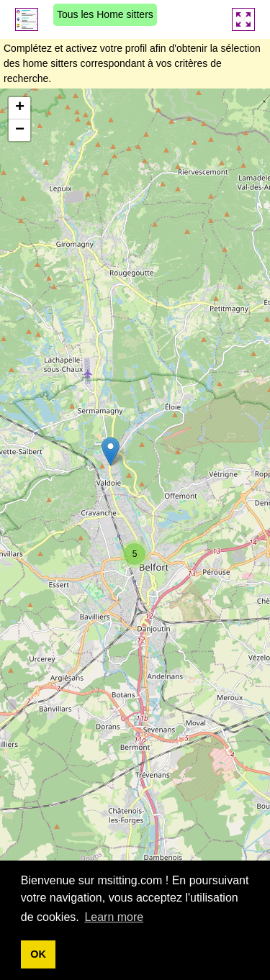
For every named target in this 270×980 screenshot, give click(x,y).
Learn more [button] (114, 917)
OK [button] (38, 954)
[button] (111, 452)
